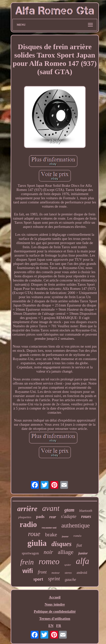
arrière (27, 509)
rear (53, 517)
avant (51, 508)
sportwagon (30, 553)
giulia (37, 543)
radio (28, 524)
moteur (56, 573)
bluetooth (86, 511)
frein (27, 562)
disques (62, 544)
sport (38, 579)
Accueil (55, 597)
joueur (65, 536)
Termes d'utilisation (55, 619)
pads (40, 517)
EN (51, 626)
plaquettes (25, 517)
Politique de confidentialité (55, 611)
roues (86, 516)
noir (48, 552)
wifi (28, 571)
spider (68, 565)
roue (34, 534)
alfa (83, 561)
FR (59, 626)
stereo (68, 573)
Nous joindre (55, 604)
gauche (70, 580)
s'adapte (69, 516)
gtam (69, 510)
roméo (77, 536)
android (82, 573)
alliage (66, 552)
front (42, 572)
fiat (79, 545)
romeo (49, 561)
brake (51, 534)
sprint (54, 579)
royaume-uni (49, 527)
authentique (76, 525)
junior (83, 553)
